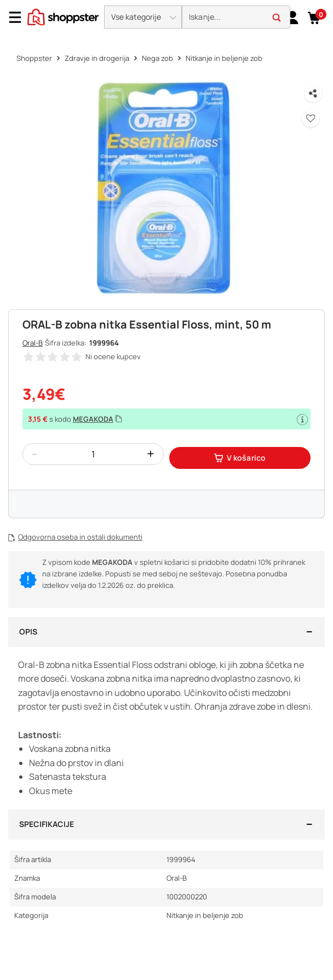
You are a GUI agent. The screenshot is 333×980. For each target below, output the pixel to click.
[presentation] (166, 18)
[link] (292, 17)
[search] (236, 17)
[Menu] (19, 17)
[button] (143, 17)
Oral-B (33, 343)
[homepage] (63, 16)
